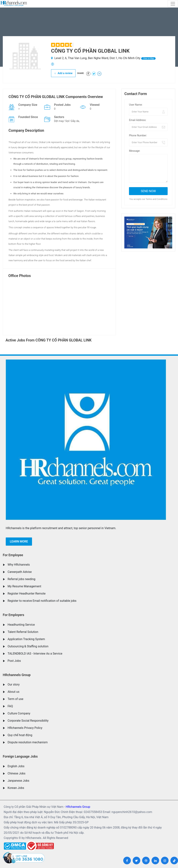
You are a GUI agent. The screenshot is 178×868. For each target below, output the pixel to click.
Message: (135, 151)
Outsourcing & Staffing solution (28, 646)
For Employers (14, 615)
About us (14, 692)
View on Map (148, 58)
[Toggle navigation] (173, 4)
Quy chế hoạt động (20, 735)
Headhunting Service (21, 625)
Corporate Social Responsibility (28, 721)
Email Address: (138, 120)
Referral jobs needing (21, 579)
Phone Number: (138, 135)
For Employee (13, 555)
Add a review (63, 73)
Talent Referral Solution (23, 632)
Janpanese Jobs (18, 781)
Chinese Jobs (16, 773)
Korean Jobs (16, 788)
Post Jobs (14, 661)
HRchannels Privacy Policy (25, 728)
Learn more (19, 541)
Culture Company (19, 713)
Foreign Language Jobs (20, 756)
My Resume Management (24, 586)
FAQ (10, 706)
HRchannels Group (17, 675)
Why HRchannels (19, 565)
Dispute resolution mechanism (28, 742)
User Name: (136, 105)
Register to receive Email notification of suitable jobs (42, 601)
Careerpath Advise (20, 572)
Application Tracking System (26, 639)
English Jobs (16, 766)
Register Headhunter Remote (27, 594)
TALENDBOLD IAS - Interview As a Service (35, 654)
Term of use (15, 699)
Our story (14, 684)
